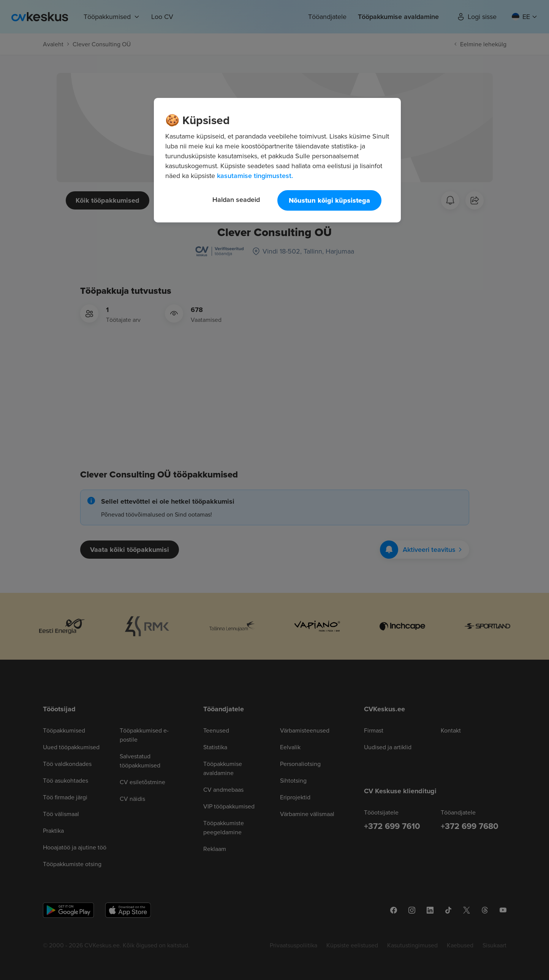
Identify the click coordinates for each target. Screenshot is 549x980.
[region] (277, 160)
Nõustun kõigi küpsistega (329, 200)
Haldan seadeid (236, 199)
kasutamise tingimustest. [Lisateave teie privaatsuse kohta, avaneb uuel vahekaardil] (255, 176)
